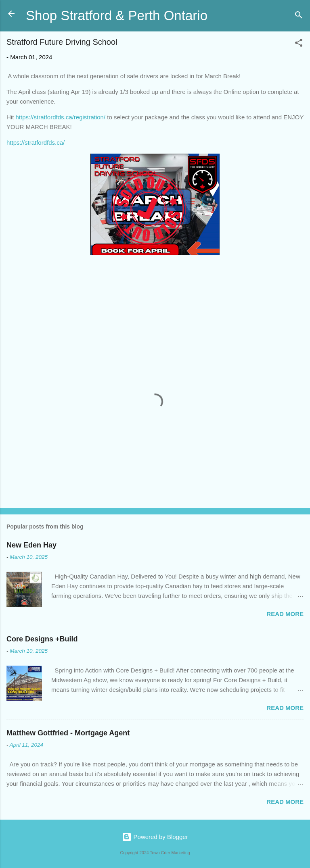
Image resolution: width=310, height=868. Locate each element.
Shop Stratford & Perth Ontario (117, 16)
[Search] (299, 16)
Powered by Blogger (155, 837)
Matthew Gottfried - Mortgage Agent (68, 733)
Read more (285, 614)
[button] (299, 44)
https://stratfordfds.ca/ (36, 143)
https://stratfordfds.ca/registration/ (61, 117)
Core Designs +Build (42, 639)
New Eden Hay (31, 545)
